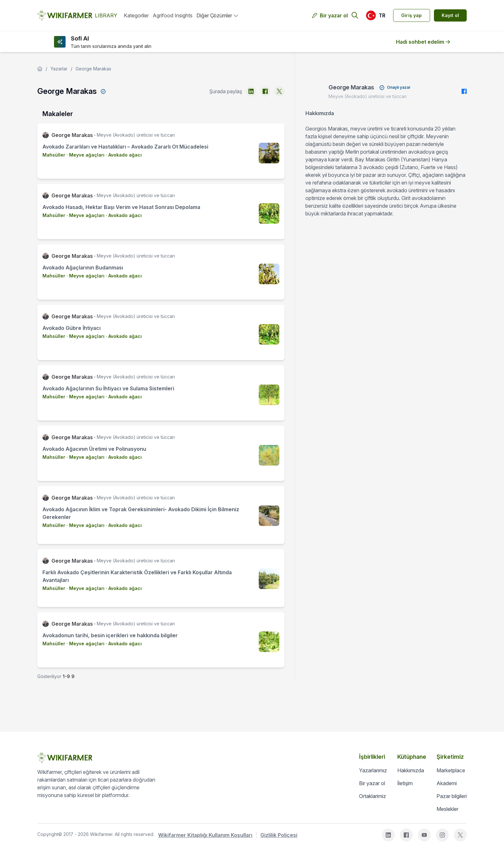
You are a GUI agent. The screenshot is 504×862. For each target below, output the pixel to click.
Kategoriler (136, 15)
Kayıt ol (450, 15)
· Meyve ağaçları (85, 155)
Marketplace (451, 770)
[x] (279, 91)
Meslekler (447, 809)
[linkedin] (251, 91)
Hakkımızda (411, 770)
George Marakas (93, 69)
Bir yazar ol (334, 15)
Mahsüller (54, 155)
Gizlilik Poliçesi (279, 835)
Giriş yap (412, 15)
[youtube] (424, 835)
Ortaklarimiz (373, 796)
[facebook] (265, 91)
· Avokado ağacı (123, 155)
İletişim (405, 783)
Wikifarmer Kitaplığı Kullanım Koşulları (205, 835)
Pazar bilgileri (452, 796)
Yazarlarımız (373, 770)
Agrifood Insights (173, 15)
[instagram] (442, 835)
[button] (376, 15)
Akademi (447, 783)
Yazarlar (59, 69)
